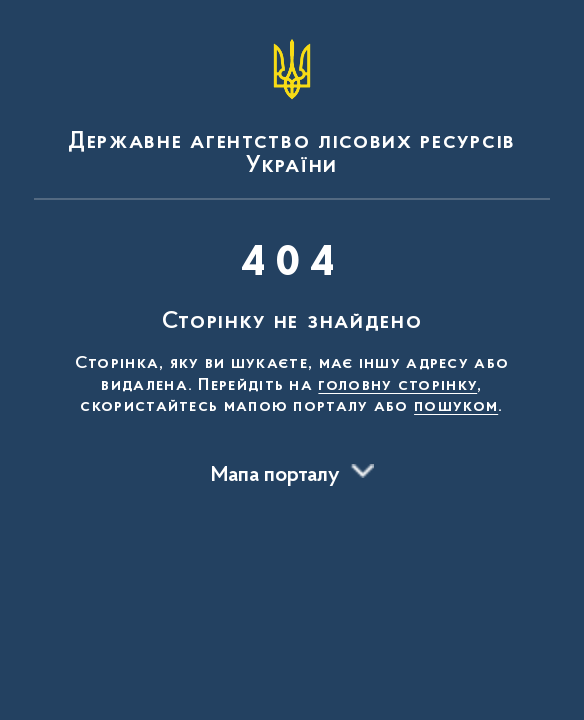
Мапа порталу (275, 476)
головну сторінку (397, 386)
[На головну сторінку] (292, 104)
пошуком (456, 407)
